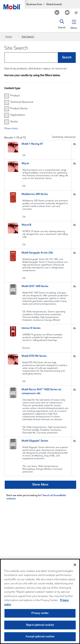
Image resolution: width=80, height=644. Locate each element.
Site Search (28, 36)
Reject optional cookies (40, 625)
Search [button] (67, 57)
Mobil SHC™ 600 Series (35, 286)
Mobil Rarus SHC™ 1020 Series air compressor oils (41, 391)
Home (9, 36)
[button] (74, 24)
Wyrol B (26, 225)
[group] (38, 96)
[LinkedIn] (57, 13)
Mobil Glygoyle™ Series (35, 441)
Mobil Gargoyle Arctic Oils (37, 253)
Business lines (34, 4)
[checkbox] (7, 96)
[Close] (75, 565)
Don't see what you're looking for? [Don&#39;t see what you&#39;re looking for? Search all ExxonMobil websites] (24, 495)
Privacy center (40, 613)
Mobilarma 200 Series (35, 194)
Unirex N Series (31, 328)
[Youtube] (67, 13)
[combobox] (40, 58)
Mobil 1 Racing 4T (32, 144)
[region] (40, 601)
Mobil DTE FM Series (34, 356)
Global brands (54, 4)
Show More (40, 485)
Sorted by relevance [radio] (64, 137)
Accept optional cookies (40, 636)
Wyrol (25, 163)
